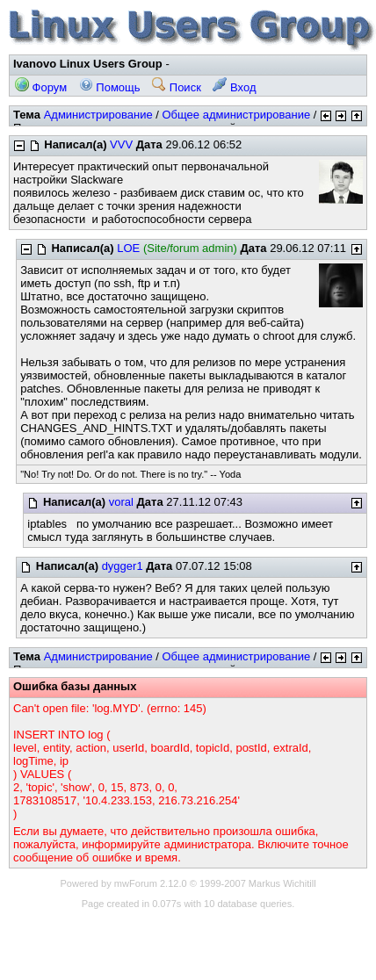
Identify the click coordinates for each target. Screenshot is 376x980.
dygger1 (123, 566)
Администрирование (98, 115)
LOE (128, 248)
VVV (121, 144)
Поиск (177, 87)
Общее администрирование (236, 115)
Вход (234, 87)
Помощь (110, 87)
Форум (41, 87)
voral (121, 502)
